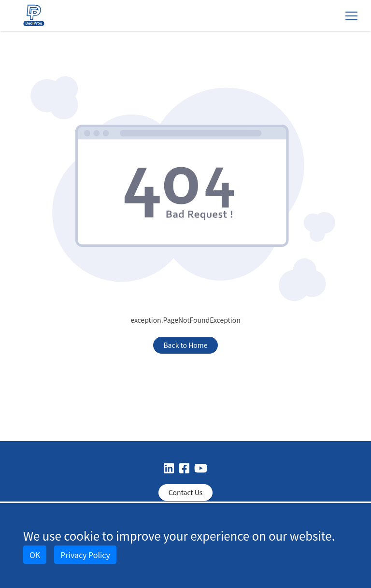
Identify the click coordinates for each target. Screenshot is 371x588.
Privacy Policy (85, 555)
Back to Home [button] (185, 345)
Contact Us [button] (186, 492)
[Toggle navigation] (351, 15)
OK (35, 555)
